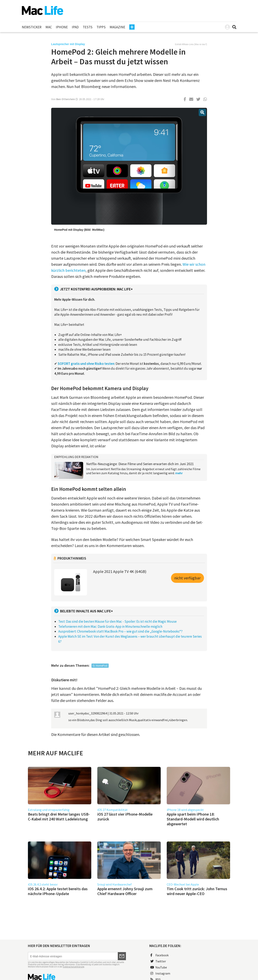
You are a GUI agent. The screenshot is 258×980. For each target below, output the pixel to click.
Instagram (160, 973)
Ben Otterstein (66, 99)
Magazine (117, 27)
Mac (49, 27)
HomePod (102, 666)
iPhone (62, 27)
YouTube (159, 967)
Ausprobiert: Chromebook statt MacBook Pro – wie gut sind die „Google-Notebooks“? (120, 631)
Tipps (101, 27)
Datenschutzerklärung (74, 967)
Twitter (158, 961)
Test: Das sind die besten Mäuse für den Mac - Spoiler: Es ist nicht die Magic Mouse (117, 621)
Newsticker (32, 27)
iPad (75, 27)
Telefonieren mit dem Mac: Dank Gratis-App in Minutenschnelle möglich (110, 627)
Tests (88, 27)
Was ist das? (201, 44)
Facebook (159, 955)
